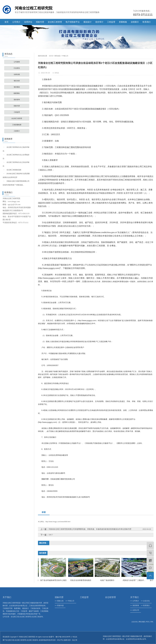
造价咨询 (17, 100)
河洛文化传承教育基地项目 (81, 580)
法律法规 (17, 74)
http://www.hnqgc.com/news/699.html (58, 522)
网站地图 (142, 622)
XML (152, 622)
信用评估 (28, 22)
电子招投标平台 (73, 22)
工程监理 (111, 22)
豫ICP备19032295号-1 (64, 637)
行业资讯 (17, 68)
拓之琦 (75, 640)
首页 (7, 22)
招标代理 (40, 22)
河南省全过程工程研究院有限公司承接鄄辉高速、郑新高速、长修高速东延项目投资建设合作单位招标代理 (90, 529)
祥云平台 (60, 640)
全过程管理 (110, 597)
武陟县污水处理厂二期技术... (135, 580)
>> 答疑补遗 (59, 605)
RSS (148, 622)
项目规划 (17, 87)
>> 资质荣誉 (135, 605)
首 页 (51, 56)
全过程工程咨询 (32, 640)
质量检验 (123, 22)
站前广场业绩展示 (108, 580)
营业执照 (6, 637)
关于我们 (135, 597)
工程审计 (17, 131)
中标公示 (65, 56)
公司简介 (16, 22)
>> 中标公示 (70, 601)
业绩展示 (135, 22)
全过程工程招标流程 (14, 170)
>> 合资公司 (135, 610)
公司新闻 (17, 62)
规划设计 (87, 22)
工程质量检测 (17, 125)
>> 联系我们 (145, 605)
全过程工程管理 (55, 22)
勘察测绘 (17, 93)
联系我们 (147, 22)
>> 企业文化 (145, 601)
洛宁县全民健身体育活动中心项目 (54, 580)
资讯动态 (57, 56)
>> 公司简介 (135, 601)
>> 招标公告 (59, 601)
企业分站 (135, 622)
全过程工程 (10, 640)
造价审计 (99, 22)
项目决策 (17, 81)
